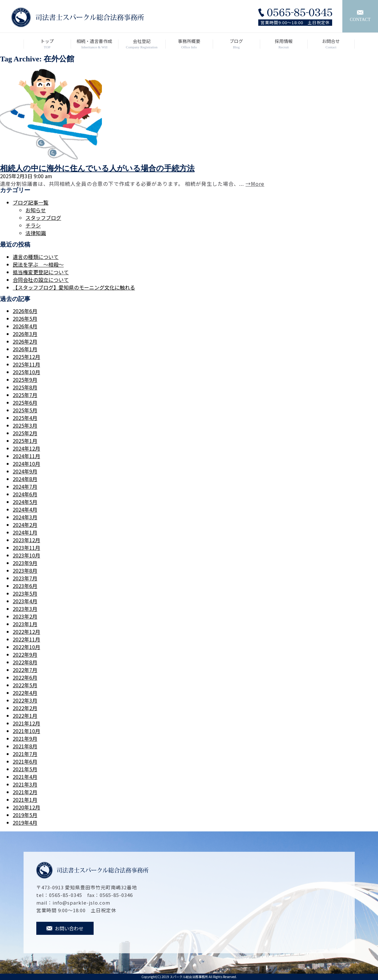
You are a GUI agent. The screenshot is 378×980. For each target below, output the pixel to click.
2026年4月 (25, 326)
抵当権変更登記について (41, 272)
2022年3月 (25, 700)
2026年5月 (25, 318)
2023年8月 (25, 570)
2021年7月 (25, 754)
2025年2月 (25, 433)
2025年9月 (25, 380)
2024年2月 (25, 525)
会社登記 (142, 44)
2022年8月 (25, 662)
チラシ (33, 225)
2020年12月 (26, 807)
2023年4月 (25, 601)
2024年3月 (25, 517)
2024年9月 (25, 471)
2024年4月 (25, 509)
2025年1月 (25, 441)
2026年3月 (25, 334)
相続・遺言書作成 (94, 44)
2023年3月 (25, 609)
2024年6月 (25, 494)
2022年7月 (25, 670)
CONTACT (360, 16)
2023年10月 (26, 555)
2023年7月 (25, 578)
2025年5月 (25, 410)
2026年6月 (25, 311)
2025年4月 (25, 418)
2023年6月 (25, 586)
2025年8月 (25, 387)
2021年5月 (25, 769)
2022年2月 (25, 708)
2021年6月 (25, 761)
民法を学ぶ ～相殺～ (38, 264)
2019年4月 (25, 822)
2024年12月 (26, 448)
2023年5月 (25, 593)
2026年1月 (25, 349)
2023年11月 (26, 548)
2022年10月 (26, 647)
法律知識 (36, 233)
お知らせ (36, 210)
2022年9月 (25, 654)
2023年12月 (26, 540)
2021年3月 (25, 784)
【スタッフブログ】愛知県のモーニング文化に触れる (74, 287)
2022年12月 (26, 632)
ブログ (236, 44)
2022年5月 (25, 685)
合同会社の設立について (41, 280)
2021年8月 (25, 746)
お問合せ (331, 44)
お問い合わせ (65, 928)
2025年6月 (25, 402)
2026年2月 (25, 341)
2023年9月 (25, 563)
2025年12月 (26, 357)
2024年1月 (25, 532)
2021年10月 (26, 731)
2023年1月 (25, 624)
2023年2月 (25, 616)
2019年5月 (25, 815)
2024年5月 (25, 502)
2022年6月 (25, 677)
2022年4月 (25, 693)
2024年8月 (25, 479)
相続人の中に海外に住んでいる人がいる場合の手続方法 (97, 168)
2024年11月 (26, 456)
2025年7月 (25, 395)
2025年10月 (26, 372)
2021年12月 (26, 723)
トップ (47, 44)
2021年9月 (25, 738)
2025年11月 (26, 364)
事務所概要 (189, 44)
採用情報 (284, 44)
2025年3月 (25, 425)
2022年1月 (25, 716)
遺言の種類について (36, 257)
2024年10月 (26, 464)
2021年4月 (25, 777)
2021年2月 (25, 792)
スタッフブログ (43, 218)
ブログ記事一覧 (31, 202)
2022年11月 (26, 639)
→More (255, 184)
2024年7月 (25, 486)
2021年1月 (25, 800)
